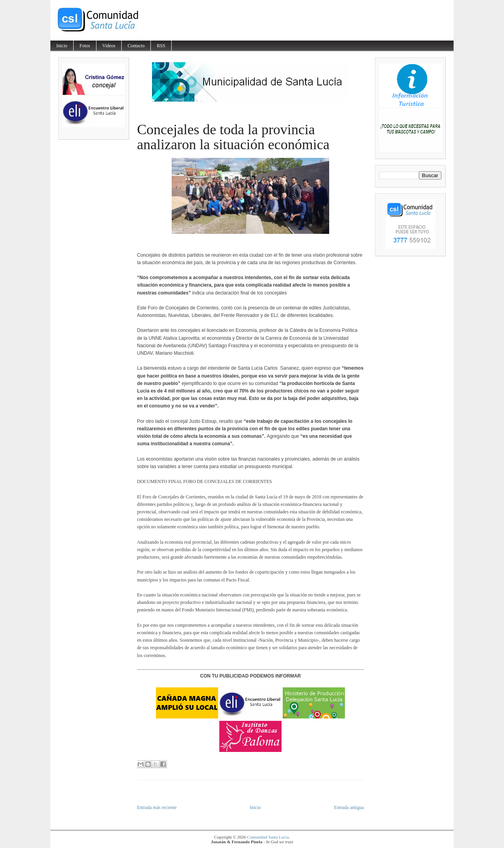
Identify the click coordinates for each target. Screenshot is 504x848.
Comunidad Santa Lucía (268, 837)
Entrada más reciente (157, 807)
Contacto (136, 46)
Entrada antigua (349, 807)
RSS (161, 46)
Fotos (85, 46)
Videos (109, 46)
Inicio (62, 46)
